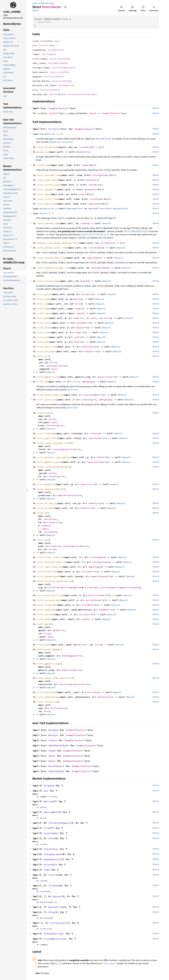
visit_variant (46, 614)
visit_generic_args (49, 664)
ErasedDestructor (56, 939)
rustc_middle (39, 3)
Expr (82, 194)
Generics (86, 484)
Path (54, 546)
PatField (87, 347)
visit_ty (42, 382)
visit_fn (42, 513)
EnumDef (104, 610)
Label (85, 619)
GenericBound (99, 576)
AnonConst (92, 180)
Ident (80, 313)
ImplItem (94, 204)
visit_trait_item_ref (50, 557)
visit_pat (43, 342)
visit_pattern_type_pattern (54, 457)
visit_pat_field (47, 347)
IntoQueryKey (53, 854)
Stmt (78, 332)
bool (57, 41)
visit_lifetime (46, 433)
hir (48, 3)
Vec (50, 50)
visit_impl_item (47, 204)
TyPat (100, 457)
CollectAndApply (59, 823)
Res (83, 546)
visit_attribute (47, 692)
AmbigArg (87, 382)
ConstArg (87, 400)
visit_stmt (44, 332)
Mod (76, 318)
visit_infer (44, 413)
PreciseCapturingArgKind (65, 587)
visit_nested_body (48, 281)
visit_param (44, 294)
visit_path (44, 645)
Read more (68, 142)
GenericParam (95, 462)
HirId (79, 304)
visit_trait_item (48, 199)
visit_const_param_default (53, 467)
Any (46, 791)
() (53, 213)
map (52, 3)
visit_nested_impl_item (51, 258)
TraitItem (96, 199)
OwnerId (58, 50)
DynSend (53, 730)
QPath (56, 630)
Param (85, 294)
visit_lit (43, 356)
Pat (76, 342)
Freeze (53, 740)
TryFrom (53, 875)
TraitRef (87, 572)
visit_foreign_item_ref (51, 562)
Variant (84, 614)
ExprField (94, 438)
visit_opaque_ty (47, 189)
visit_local (44, 323)
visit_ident (44, 313)
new (39, 113)
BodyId (84, 281)
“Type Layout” (109, 963)
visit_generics (46, 484)
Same (47, 870)
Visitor (53, 129)
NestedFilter (48, 134)
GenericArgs (69, 670)
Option (53, 94)
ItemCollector (58, 108)
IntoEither (51, 849)
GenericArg (104, 377)
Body (74, 299)
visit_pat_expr (46, 351)
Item (84, 165)
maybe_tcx (43, 152)
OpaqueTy (90, 189)
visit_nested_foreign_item (53, 268)
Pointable (51, 865)
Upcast (57, 896)
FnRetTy (93, 503)
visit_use (43, 540)
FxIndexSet (73, 94)
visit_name (44, 309)
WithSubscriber (54, 934)
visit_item (44, 165)
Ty (74, 382)
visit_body (44, 299)
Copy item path (65, 7)
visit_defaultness (48, 697)
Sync (53, 756)
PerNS (67, 546)
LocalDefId (61, 72)
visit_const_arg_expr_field (54, 443)
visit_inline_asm (48, 702)
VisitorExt (57, 923)
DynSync (53, 735)
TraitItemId (62, 59)
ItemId (51, 54)
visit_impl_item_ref (50, 567)
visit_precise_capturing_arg (55, 581)
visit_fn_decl (46, 508)
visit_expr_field (48, 438)
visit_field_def (47, 605)
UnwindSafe (57, 771)
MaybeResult (52, 859)
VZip (51, 912)
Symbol (79, 309)
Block (80, 328)
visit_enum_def (46, 610)
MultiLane (44, 918)
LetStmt (81, 323)
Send (53, 751)
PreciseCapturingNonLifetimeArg (120, 587)
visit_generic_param (50, 462)
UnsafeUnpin (56, 766)
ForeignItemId (66, 68)
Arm (76, 337)
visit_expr (44, 194)
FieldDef (87, 605)
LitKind (61, 366)
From (47, 828)
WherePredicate (67, 495)
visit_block (44, 328)
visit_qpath (44, 624)
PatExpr (89, 351)
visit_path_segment (49, 649)
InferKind (52, 426)
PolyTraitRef (96, 595)
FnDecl (84, 508)
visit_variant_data (49, 600)
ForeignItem (100, 175)
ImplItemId (60, 63)
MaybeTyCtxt (84, 152)
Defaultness (105, 697)
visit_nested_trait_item (52, 248)
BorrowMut (51, 812)
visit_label (44, 619)
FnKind (48, 519)
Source (36, 11)
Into (51, 838)
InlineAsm (56, 708)
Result (44, 213)
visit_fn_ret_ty (47, 503)
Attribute (93, 692)
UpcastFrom (45, 902)
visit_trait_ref (47, 572)
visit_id (42, 304)
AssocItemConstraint (72, 684)
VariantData (93, 600)
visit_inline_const (49, 185)
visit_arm (43, 337)
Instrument (51, 833)
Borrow (48, 801)
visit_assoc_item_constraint (55, 678)
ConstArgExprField (64, 449)
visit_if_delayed (48, 147)
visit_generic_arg (48, 377)
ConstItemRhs (91, 395)
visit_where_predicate (51, 489)
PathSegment (69, 656)
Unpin (52, 761)
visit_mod (43, 318)
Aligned (49, 786)
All (61, 134)
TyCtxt (43, 45)
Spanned (51, 366)
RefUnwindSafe (59, 745)
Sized (54, 797)
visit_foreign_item (49, 175)
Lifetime (95, 433)
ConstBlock (95, 185)
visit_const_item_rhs (50, 395)
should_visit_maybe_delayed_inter (58, 243)
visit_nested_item (48, 223)
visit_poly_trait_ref (50, 595)
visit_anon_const (48, 180)
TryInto (53, 886)
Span (94, 318)
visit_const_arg (47, 400)
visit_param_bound (48, 576)
